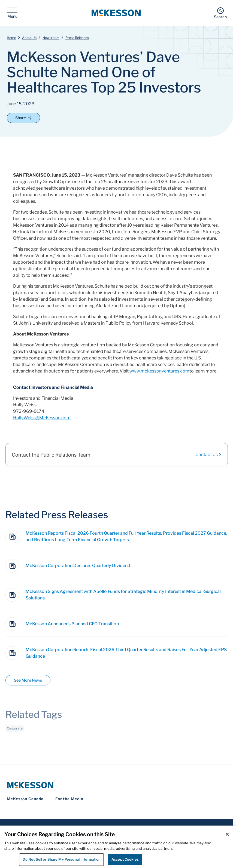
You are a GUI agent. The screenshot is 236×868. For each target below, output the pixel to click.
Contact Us (208, 455)
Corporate (15, 732)
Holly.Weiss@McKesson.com (42, 418)
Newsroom (51, 38)
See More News (28, 680)
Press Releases (77, 38)
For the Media (69, 799)
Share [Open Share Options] (23, 118)
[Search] (220, 13)
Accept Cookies (125, 859)
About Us (29, 38)
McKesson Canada (25, 799)
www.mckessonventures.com (159, 371)
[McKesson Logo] (117, 785)
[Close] (227, 834)
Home (11, 38)
